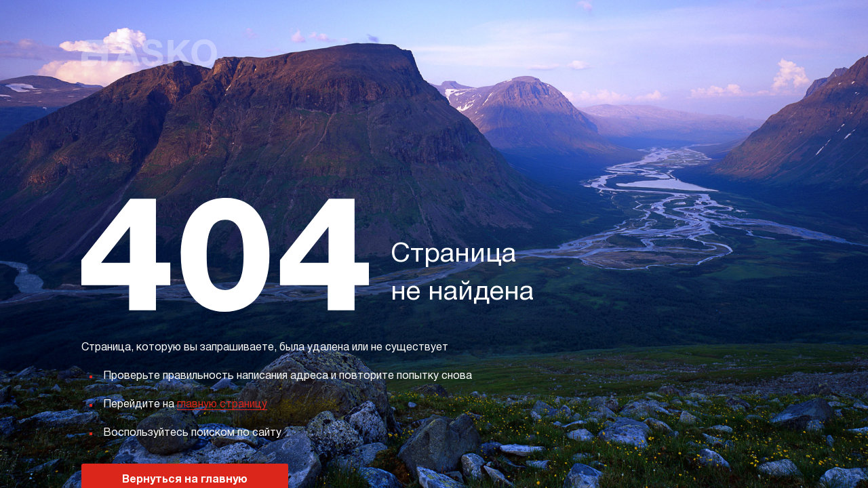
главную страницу (222, 405)
